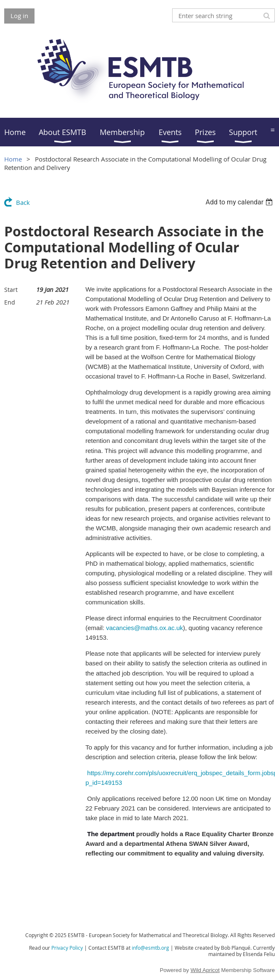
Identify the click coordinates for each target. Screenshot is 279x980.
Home (13, 159)
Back (23, 202)
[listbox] (240, 202)
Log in (19, 16)
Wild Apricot (205, 970)
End (10, 302)
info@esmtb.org (150, 948)
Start (11, 290)
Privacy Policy (67, 948)
